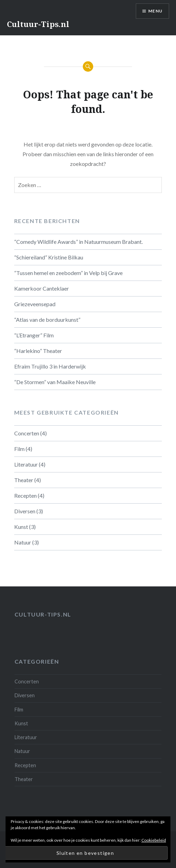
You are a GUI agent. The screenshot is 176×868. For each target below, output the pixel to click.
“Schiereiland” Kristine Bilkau (49, 257)
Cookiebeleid (154, 840)
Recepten (25, 495)
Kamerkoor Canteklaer (42, 288)
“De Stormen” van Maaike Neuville (55, 382)
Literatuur (26, 464)
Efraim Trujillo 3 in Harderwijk (50, 366)
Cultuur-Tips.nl (38, 24)
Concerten (27, 433)
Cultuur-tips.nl (43, 614)
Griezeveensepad (35, 304)
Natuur (23, 542)
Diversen (25, 511)
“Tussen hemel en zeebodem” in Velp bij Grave (68, 273)
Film (19, 449)
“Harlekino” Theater (38, 351)
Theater (24, 480)
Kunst (21, 527)
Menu (155, 11)
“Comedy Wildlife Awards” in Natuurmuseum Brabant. (78, 242)
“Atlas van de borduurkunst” (47, 320)
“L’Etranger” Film (34, 335)
